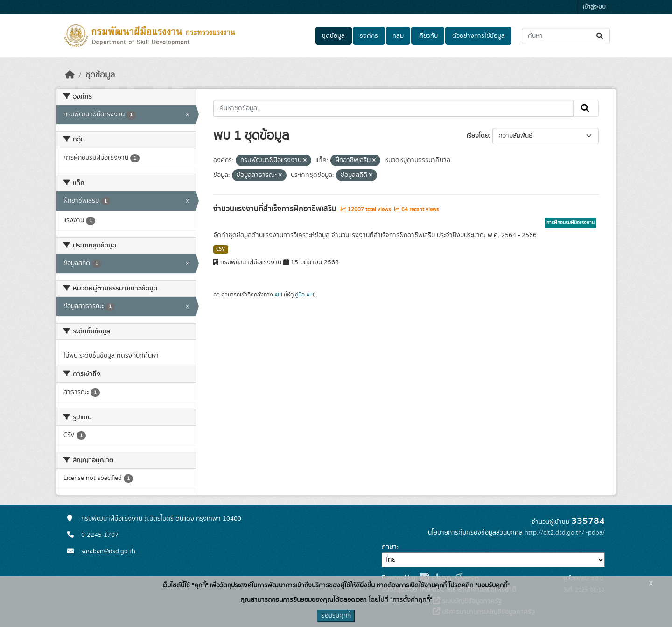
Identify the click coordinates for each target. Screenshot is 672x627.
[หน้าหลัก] (70, 75)
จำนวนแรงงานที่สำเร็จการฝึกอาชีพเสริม (276, 209)
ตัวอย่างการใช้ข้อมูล (479, 36)
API (278, 295)
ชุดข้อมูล (333, 36)
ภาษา (389, 547)
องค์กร (369, 36)
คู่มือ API (304, 295)
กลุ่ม (398, 36)
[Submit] (600, 36)
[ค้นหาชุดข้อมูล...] (566, 36)
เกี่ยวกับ (428, 36)
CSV (220, 249)
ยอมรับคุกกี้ (336, 616)
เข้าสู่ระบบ (594, 7)
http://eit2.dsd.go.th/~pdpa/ (565, 533)
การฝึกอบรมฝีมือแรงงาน (570, 223)
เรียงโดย (478, 136)
